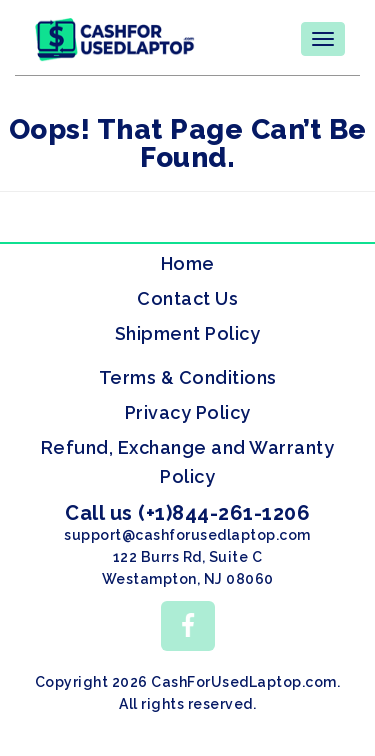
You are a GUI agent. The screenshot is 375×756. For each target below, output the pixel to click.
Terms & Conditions (188, 377)
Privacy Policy (188, 412)
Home (188, 263)
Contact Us (187, 298)
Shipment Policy (188, 333)
